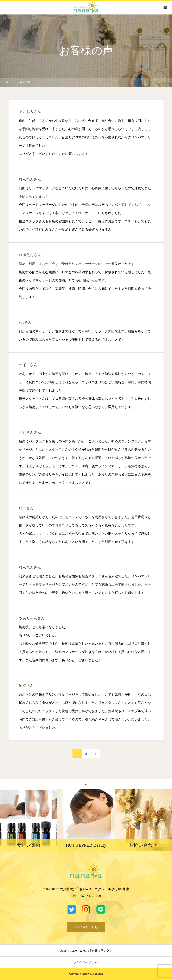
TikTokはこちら (86, 927)
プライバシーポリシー (86, 962)
